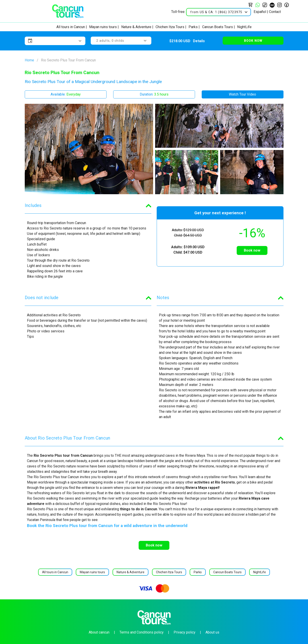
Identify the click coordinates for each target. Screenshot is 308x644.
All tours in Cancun (71, 27)
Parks (193, 27)
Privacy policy (185, 632)
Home (29, 60)
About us (212, 632)
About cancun (99, 632)
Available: (66, 94)
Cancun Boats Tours (218, 27)
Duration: (154, 94)
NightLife (244, 27)
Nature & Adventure (136, 27)
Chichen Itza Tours (170, 27)
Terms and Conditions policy (142, 632)
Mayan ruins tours (103, 27)
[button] (219, 12)
